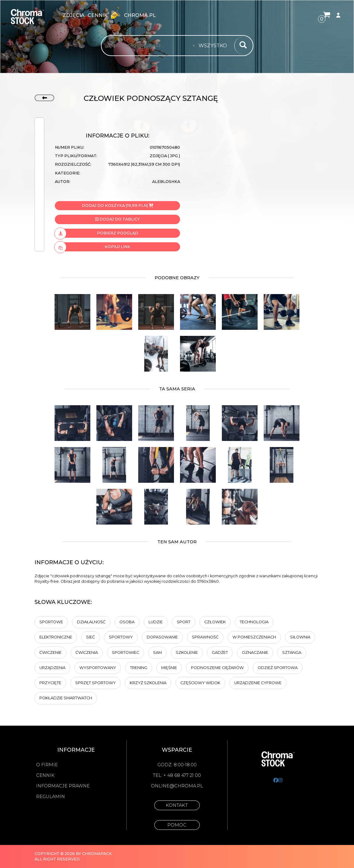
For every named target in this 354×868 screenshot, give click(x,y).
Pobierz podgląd (97, 233)
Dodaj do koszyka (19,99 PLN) (117, 205)
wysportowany (98, 668)
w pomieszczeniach (254, 637)
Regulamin (50, 797)
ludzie (156, 622)
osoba (127, 622)
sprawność (205, 637)
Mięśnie (169, 668)
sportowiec (125, 653)
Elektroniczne (56, 637)
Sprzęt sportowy (95, 683)
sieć (90, 637)
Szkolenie (187, 653)
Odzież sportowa (278, 668)
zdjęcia (74, 15)
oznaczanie (255, 653)
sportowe (51, 622)
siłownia (300, 637)
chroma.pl (140, 15)
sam (157, 653)
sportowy (121, 637)
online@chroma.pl (177, 786)
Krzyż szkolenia (148, 683)
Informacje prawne (63, 786)
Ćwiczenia (87, 653)
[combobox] (215, 46)
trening (139, 668)
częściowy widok (200, 683)
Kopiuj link (93, 247)
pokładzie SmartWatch (66, 698)
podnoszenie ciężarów (217, 668)
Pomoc (177, 825)
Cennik (104, 15)
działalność (91, 622)
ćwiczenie (50, 653)
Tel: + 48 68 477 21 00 (177, 775)
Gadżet (220, 653)
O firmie (47, 765)
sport (184, 622)
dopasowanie (162, 637)
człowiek (215, 622)
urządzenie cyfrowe (258, 683)
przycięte (50, 683)
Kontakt (177, 805)
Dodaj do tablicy (118, 219)
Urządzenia (52, 668)
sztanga (292, 653)
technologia (254, 622)
